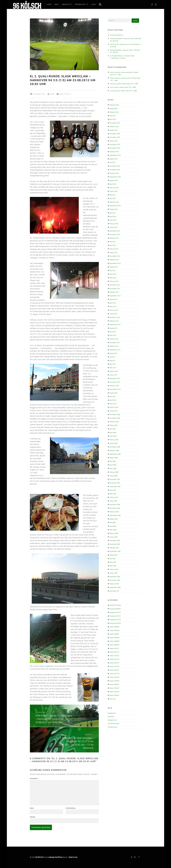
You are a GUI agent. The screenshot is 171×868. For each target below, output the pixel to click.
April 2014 (113, 274)
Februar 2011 (114, 371)
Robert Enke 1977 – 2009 (130, 84)
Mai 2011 (113, 361)
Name (32, 808)
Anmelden (111, 716)
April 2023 (113, 119)
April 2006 (113, 526)
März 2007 (113, 494)
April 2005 (113, 562)
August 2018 (114, 180)
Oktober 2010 (114, 386)
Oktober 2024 (114, 105)
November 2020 (115, 137)
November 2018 (115, 170)
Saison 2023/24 (114, 692)
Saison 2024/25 (114, 695)
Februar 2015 (114, 249)
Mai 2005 (113, 559)
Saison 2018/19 (114, 677)
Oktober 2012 (114, 321)
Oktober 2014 (114, 260)
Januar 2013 (114, 314)
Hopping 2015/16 (115, 620)
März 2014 (113, 278)
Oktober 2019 (114, 152)
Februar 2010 (114, 407)
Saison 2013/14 (114, 659)
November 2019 (115, 148)
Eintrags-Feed (112, 720)
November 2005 (115, 544)
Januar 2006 (114, 537)
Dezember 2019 (115, 144)
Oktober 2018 (114, 173)
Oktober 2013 (114, 292)
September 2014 (115, 263)
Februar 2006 (114, 533)
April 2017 (113, 198)
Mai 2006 (113, 523)
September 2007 (115, 487)
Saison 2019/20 (114, 681)
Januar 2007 (114, 501)
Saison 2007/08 (114, 638)
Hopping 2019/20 (115, 623)
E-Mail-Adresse (71, 808)
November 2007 (115, 483)
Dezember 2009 (115, 414)
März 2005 (113, 566)
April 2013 (113, 303)
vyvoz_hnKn (114, 87)
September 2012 (115, 325)
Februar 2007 (114, 497)
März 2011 (113, 368)
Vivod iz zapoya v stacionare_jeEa (121, 72)
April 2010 (113, 400)
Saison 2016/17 (114, 670)
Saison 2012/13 (65, 94)
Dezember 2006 (115, 505)
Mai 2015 (113, 242)
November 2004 (115, 580)
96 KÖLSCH (39, 857)
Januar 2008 (114, 476)
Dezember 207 (114, 591)
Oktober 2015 (114, 238)
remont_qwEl (114, 91)
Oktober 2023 (114, 112)
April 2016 (113, 216)
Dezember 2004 (115, 577)
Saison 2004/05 (114, 627)
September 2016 (115, 206)
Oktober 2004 (114, 584)
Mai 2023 (113, 116)
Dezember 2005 (115, 541)
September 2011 (115, 350)
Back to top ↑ (74, 857)
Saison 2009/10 (114, 645)
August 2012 (114, 328)
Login (93, 4)
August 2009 (114, 425)
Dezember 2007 (115, 479)
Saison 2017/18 (114, 674)
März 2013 (113, 307)
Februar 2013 (114, 310)
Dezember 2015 (115, 231)
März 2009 (113, 436)
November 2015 (115, 234)
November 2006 (115, 508)
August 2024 (114, 108)
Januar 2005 (114, 573)
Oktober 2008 (114, 450)
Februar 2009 (114, 440)
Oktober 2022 (114, 127)
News (57, 4)
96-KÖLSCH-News (115, 605)
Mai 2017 (113, 195)
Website (32, 817)
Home (49, 4)
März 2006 (113, 530)
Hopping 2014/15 (115, 616)
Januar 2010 (114, 411)
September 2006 (115, 515)
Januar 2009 (114, 443)
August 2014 (114, 267)
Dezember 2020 (115, 134)
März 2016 (113, 220)
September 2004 (115, 587)
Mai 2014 (113, 270)
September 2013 (115, 296)
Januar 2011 (114, 375)
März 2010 (113, 404)
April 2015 (113, 245)
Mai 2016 (113, 213)
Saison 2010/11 (114, 648)
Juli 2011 (112, 357)
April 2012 (113, 332)
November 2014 (115, 256)
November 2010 (115, 382)
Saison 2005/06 (114, 630)
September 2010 (115, 389)
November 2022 (115, 123)
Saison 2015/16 (114, 666)
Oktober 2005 (114, 548)
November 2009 (115, 418)
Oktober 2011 (114, 346)
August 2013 (114, 299)
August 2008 (114, 458)
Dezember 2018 (115, 166)
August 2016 (114, 209)
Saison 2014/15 (114, 663)
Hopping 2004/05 (115, 609)
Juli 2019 (112, 162)
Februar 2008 (114, 472)
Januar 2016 (114, 227)
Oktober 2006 (114, 512)
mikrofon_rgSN (115, 84)
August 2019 (114, 159)
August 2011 (114, 353)
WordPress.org (112, 727)
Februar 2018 (114, 188)
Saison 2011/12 (114, 652)
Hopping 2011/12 (115, 612)
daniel (52, 94)
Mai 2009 (113, 429)
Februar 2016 (114, 224)
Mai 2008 (113, 461)
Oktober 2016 (114, 202)
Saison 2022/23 (114, 688)
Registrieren (112, 713)
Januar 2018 (114, 191)
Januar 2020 (114, 141)
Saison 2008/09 (114, 641)
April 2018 (113, 184)
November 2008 (115, 447)
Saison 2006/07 (114, 634)
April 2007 (113, 490)
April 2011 (113, 364)
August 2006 (114, 519)
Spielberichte (81, 4)
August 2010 (114, 393)
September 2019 (115, 155)
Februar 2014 (114, 281)
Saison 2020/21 (114, 684)
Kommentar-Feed (113, 723)
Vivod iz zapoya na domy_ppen (120, 78)
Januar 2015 (114, 252)
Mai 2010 (113, 396)
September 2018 (115, 177)
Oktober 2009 (114, 422)
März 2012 (113, 335)
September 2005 (115, 551)
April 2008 (113, 465)
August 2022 (114, 130)
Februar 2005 (114, 569)
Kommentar (34, 778)
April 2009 (113, 432)
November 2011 (115, 343)
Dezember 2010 (115, 378)
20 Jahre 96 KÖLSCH (117, 35)
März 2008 (113, 468)
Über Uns (67, 4)
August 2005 (114, 555)
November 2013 (115, 288)
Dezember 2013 (115, 285)
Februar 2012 (114, 339)
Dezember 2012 (115, 317)
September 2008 (115, 454)
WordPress (59, 857)
